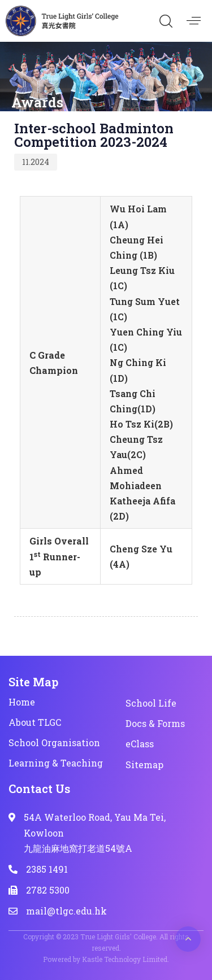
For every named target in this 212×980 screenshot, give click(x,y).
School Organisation (54, 742)
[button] (166, 21)
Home (22, 702)
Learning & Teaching (56, 763)
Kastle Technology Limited (125, 959)
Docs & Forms (155, 723)
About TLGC (35, 722)
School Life (151, 703)
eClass (140, 744)
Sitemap (144, 765)
